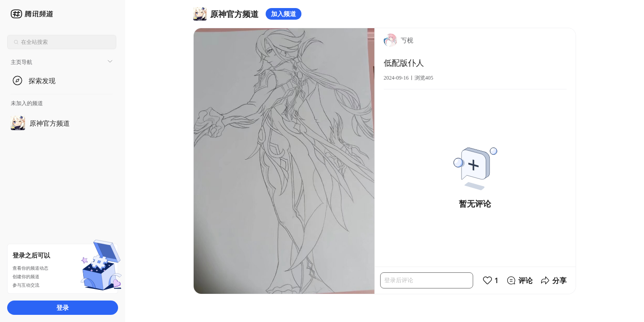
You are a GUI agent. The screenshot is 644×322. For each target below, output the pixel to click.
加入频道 (284, 14)
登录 (63, 307)
